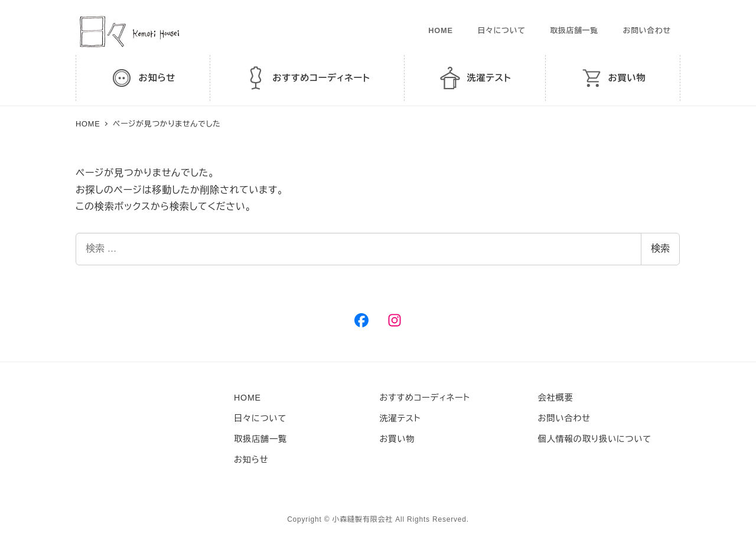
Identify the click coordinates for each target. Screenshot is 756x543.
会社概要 (556, 398)
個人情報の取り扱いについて (595, 439)
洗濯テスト (400, 418)
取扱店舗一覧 (574, 30)
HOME (441, 30)
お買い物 (397, 439)
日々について (501, 30)
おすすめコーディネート (425, 398)
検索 (660, 248)
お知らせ (251, 460)
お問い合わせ (647, 30)
